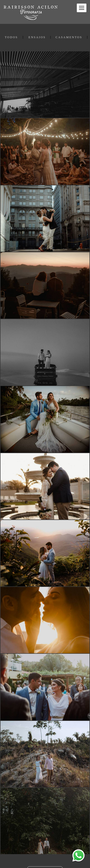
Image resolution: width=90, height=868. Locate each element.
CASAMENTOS (69, 37)
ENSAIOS (37, 37)
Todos (11, 37)
